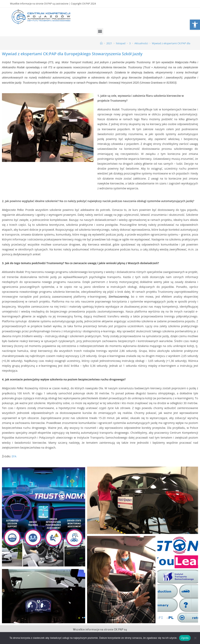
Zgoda (185, 638)
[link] (195, 25)
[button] (100, 31)
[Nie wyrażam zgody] (195, 638)
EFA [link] (14, 456)
